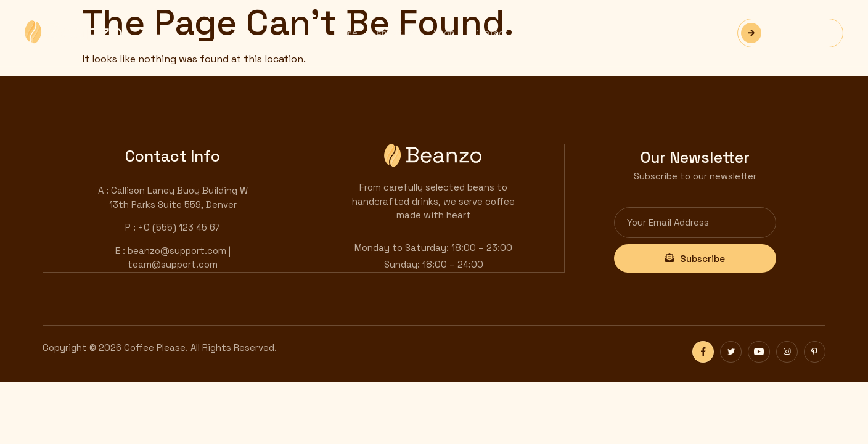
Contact (491, 33)
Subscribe (695, 258)
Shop (444, 33)
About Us (395, 33)
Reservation (784, 33)
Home (346, 33)
